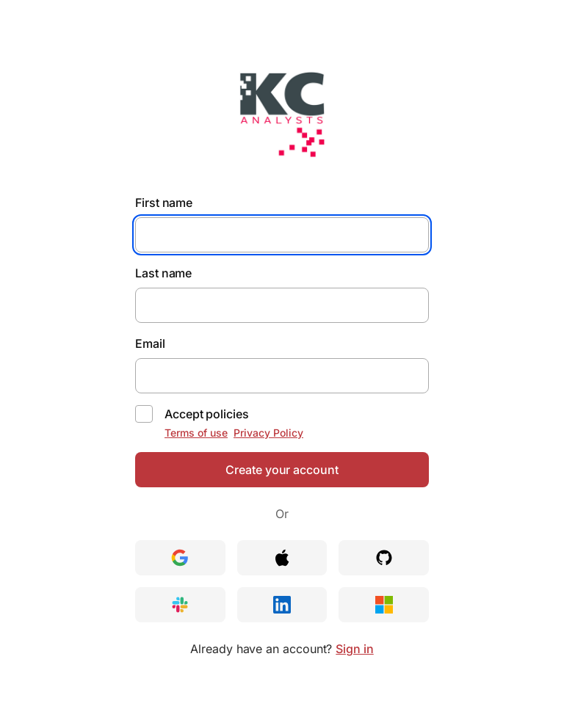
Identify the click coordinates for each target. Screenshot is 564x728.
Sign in (354, 649)
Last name (163, 273)
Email (150, 343)
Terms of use (196, 433)
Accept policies (207, 414)
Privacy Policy (268, 433)
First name (164, 203)
